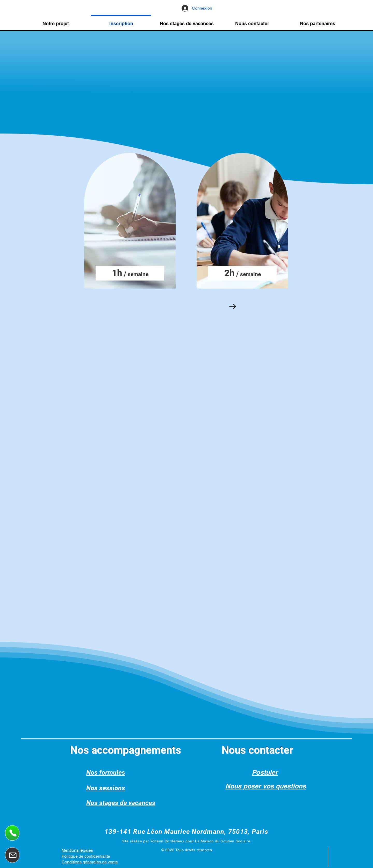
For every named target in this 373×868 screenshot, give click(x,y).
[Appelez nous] (12, 833)
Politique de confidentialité (86, 856)
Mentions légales (77, 850)
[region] (130, 221)
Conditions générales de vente (90, 862)
